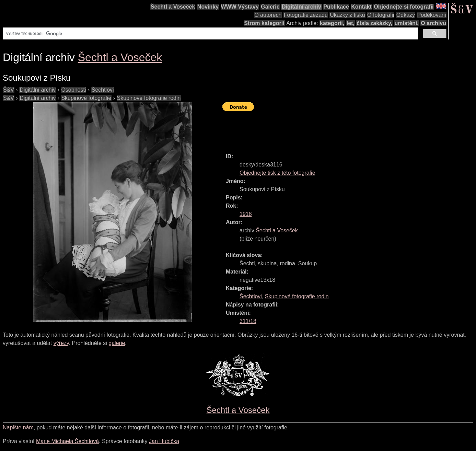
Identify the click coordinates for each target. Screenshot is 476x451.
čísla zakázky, (374, 23)
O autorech (268, 15)
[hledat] (210, 34)
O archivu (433, 23)
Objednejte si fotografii (404, 7)
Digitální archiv (301, 7)
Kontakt (361, 7)
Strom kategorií (264, 23)
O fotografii (381, 15)
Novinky (208, 7)
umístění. (407, 23)
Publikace (336, 7)
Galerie (270, 7)
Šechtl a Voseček (173, 7)
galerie (117, 343)
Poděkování (432, 15)
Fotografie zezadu (306, 15)
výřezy (61, 343)
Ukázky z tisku (347, 15)
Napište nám (18, 427)
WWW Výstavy (240, 7)
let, (351, 23)
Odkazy (406, 15)
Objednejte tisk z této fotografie (277, 173)
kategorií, (332, 23)
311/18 (248, 321)
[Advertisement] (347, 129)
